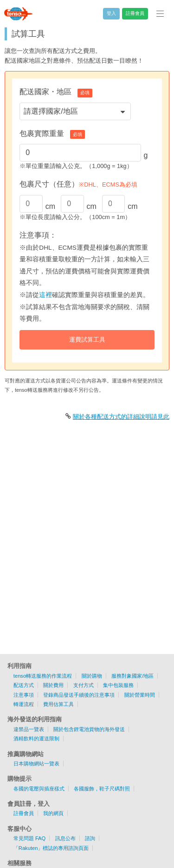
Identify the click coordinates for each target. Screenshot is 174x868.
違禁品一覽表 (29, 729)
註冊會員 (24, 813)
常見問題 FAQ (30, 838)
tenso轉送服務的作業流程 (43, 676)
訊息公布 (65, 838)
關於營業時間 (140, 695)
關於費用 (53, 685)
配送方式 (24, 685)
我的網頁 (53, 813)
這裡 (45, 295)
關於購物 (92, 676)
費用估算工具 (58, 704)
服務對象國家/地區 (132, 676)
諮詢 (90, 838)
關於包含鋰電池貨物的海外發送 (89, 729)
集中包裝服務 (118, 685)
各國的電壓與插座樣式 (39, 789)
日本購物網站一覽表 (36, 764)
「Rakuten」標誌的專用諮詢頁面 (51, 848)
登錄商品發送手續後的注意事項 (79, 695)
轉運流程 (24, 704)
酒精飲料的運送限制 (36, 738)
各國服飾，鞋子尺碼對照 (102, 789)
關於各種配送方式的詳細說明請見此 (121, 417)
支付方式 (84, 685)
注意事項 (24, 695)
